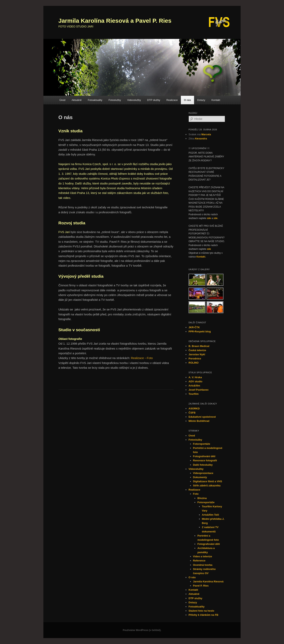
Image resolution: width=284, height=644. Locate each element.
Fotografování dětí (204, 456)
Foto (196, 494)
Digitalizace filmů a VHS (208, 481)
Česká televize (197, 350)
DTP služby (154, 100)
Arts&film (194, 386)
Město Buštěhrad (199, 421)
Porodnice (195, 359)
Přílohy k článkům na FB (203, 615)
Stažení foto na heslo (201, 611)
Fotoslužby (115, 100)
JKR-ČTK (194, 327)
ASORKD (194, 408)
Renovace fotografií (205, 460)
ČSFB (192, 413)
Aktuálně (77, 100)
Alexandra (201, 139)
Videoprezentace (203, 473)
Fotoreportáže (202, 444)
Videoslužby (134, 100)
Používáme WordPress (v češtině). (142, 630)
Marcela (206, 134)
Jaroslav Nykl (197, 354)
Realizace (172, 100)
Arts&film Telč (211, 515)
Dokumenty (200, 477)
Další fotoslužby (203, 465)
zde (209, 218)
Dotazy (201, 100)
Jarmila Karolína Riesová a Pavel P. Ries (115, 21)
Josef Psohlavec (199, 390)
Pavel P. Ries (201, 586)
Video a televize (203, 556)
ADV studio (195, 381)
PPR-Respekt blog (200, 331)
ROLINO (194, 363)
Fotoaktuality (95, 100)
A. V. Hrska (195, 377)
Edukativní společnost (202, 417)
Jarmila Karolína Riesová (208, 581)
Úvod (62, 100)
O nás (187, 100)
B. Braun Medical (199, 346)
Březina (202, 498)
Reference (199, 561)
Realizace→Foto (142, 358)
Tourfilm (194, 394)
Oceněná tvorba (203, 565)
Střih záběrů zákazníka (207, 486)
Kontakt (216, 100)
